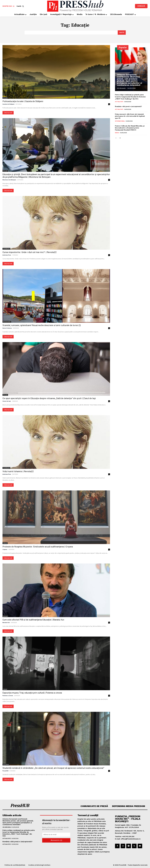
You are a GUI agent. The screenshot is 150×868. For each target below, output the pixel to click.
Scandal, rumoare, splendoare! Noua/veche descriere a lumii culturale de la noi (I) (42, 325)
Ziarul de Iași (7, 401)
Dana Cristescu (7, 328)
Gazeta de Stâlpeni (8, 104)
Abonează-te (56, 840)
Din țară (5, 98)
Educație (5, 616)
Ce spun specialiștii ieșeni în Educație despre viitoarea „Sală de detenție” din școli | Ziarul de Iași (49, 398)
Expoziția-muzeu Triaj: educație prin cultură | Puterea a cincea (32, 693)
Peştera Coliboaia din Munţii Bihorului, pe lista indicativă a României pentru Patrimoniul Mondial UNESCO (130, 128)
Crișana (5, 549)
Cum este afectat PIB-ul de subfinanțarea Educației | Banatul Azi (33, 620)
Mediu (117, 133)
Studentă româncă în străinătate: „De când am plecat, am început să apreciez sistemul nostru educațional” (53, 768)
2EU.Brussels (121, 88)
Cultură (5, 543)
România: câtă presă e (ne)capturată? (128, 106)
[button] (21, 6)
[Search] (122, 33)
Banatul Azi (6, 622)
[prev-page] (116, 138)
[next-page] (120, 138)
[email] (56, 835)
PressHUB (5, 771)
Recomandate (7, 322)
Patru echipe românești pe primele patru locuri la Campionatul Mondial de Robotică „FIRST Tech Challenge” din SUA (130, 97)
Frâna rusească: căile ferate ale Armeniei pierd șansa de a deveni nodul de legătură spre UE (130, 116)
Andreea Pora (7, 255)
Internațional (120, 121)
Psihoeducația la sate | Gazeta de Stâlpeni (23, 101)
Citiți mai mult (8, 113)
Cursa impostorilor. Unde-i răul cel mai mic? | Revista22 (30, 252)
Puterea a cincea (8, 696)
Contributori (6, 249)
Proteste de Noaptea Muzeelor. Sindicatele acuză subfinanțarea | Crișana (38, 547)
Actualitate (6, 764)
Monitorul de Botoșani (9, 180)
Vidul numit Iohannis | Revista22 (18, 471)
